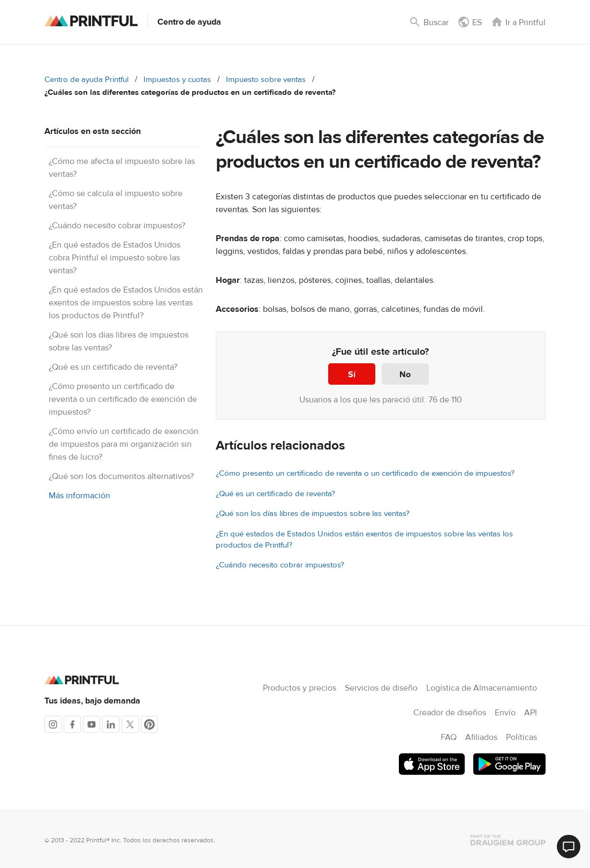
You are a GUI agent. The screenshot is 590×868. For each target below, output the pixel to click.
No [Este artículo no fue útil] (405, 375)
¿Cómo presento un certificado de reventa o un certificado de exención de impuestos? (123, 399)
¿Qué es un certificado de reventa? (113, 367)
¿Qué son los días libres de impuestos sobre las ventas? (313, 514)
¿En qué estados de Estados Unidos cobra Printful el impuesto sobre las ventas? (115, 258)
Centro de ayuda (189, 22)
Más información (80, 496)
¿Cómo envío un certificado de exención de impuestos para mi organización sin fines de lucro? (124, 444)
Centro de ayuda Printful (86, 80)
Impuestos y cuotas (177, 80)
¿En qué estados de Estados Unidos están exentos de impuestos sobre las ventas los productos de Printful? (126, 303)
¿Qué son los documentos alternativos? (121, 476)
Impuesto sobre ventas (266, 80)
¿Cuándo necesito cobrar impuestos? (117, 226)
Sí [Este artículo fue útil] (352, 375)
